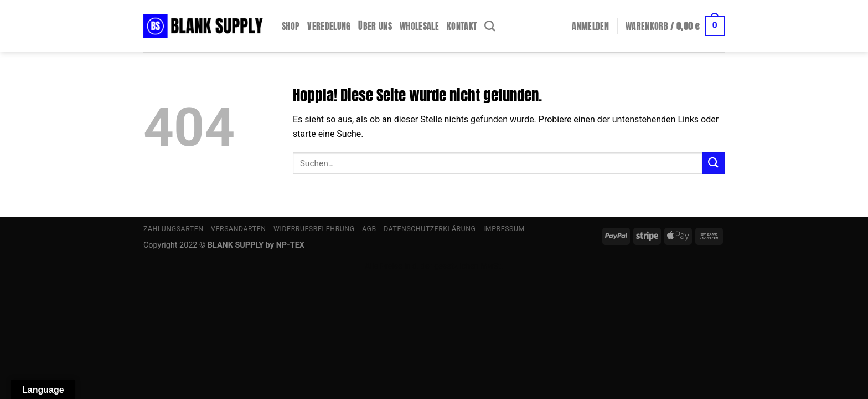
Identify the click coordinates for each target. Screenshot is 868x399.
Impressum (504, 229)
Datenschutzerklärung (430, 229)
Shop (291, 26)
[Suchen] (490, 26)
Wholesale (419, 26)
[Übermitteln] (714, 163)
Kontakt (462, 26)
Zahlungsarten (174, 229)
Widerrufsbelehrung (314, 229)
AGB (369, 229)
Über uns (375, 26)
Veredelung (329, 26)
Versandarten (239, 229)
